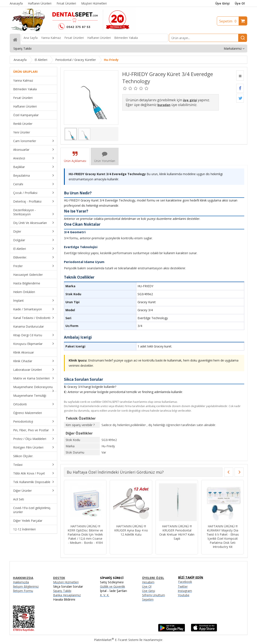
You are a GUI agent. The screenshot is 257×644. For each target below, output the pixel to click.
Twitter (183, 586)
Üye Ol (240, 3)
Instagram (185, 591)
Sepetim (229, 21)
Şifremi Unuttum (154, 595)
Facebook (185, 582)
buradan (164, 105)
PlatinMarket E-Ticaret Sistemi (116, 640)
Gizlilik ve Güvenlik (113, 586)
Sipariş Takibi (62, 591)
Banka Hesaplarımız (67, 595)
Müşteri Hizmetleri (66, 582)
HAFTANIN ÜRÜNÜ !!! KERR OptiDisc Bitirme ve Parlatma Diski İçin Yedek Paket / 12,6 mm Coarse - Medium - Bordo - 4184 (85, 534)
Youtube (184, 595)
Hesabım (148, 582)
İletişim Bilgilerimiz (26, 586)
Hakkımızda (21, 582)
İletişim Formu (23, 591)
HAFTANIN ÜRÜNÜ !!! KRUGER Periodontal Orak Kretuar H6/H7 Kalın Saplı (177, 532)
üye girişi (190, 100)
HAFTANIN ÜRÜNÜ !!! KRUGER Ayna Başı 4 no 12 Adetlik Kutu (131, 530)
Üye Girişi (222, 3)
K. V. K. (105, 595)
